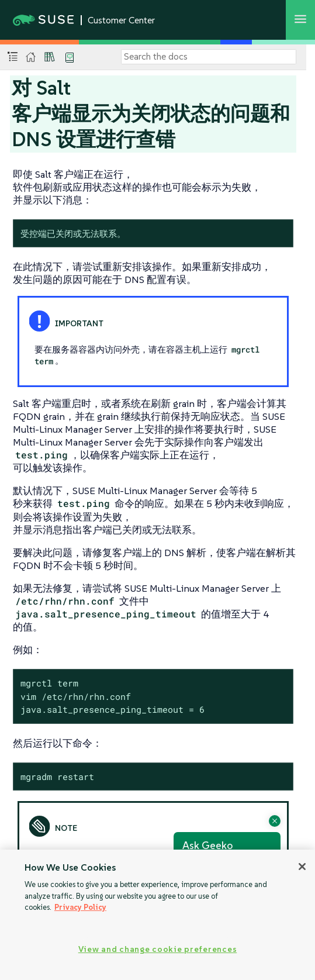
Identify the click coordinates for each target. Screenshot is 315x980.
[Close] (302, 867)
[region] (157, 915)
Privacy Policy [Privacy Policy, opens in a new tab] (80, 907)
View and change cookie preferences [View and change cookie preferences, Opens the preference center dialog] (157, 949)
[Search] (209, 57)
